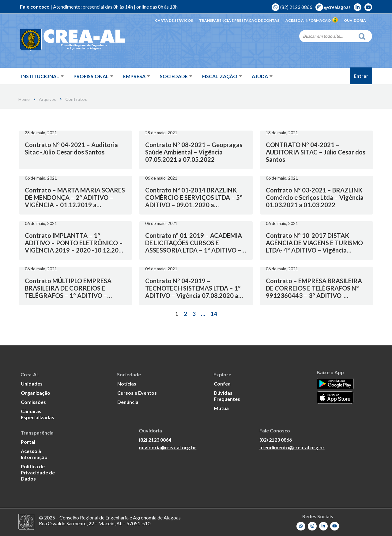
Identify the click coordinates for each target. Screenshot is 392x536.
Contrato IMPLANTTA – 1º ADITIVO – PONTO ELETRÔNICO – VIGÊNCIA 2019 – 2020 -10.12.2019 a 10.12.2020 (75, 246)
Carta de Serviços (174, 20)
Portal (28, 442)
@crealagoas (333, 7)
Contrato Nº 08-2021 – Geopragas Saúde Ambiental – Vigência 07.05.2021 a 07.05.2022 (194, 152)
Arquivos (47, 99)
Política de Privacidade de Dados (38, 472)
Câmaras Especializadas (38, 414)
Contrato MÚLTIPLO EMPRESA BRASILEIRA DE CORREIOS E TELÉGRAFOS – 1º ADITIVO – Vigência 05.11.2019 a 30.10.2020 (72, 292)
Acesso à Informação (312, 20)
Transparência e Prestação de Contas (239, 20)
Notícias (127, 384)
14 (214, 314)
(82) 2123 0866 (292, 7)
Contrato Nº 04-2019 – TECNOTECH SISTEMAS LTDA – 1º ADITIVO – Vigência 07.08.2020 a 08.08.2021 (193, 292)
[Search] (327, 36)
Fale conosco (35, 7)
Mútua (221, 408)
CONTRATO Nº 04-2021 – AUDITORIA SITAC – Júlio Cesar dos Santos (316, 152)
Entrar (361, 76)
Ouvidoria (355, 20)
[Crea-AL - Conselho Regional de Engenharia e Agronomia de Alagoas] (64, 40)
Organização (36, 393)
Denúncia (128, 402)
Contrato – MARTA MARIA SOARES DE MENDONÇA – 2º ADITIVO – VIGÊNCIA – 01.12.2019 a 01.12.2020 (75, 201)
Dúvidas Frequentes (227, 396)
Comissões (33, 402)
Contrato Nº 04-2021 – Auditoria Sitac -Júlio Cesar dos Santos (71, 148)
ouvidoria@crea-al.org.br (168, 448)
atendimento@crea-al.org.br (292, 448)
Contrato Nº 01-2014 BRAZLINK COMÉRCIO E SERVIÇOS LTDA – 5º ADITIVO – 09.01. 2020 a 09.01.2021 (194, 201)
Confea (222, 384)
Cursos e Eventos (137, 393)
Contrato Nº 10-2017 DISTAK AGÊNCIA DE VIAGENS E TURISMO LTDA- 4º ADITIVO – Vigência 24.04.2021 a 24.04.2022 (314, 246)
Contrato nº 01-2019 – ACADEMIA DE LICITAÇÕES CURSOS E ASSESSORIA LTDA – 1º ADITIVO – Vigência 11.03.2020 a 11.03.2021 (194, 246)
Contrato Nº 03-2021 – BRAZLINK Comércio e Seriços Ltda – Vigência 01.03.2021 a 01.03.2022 (315, 197)
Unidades (32, 384)
